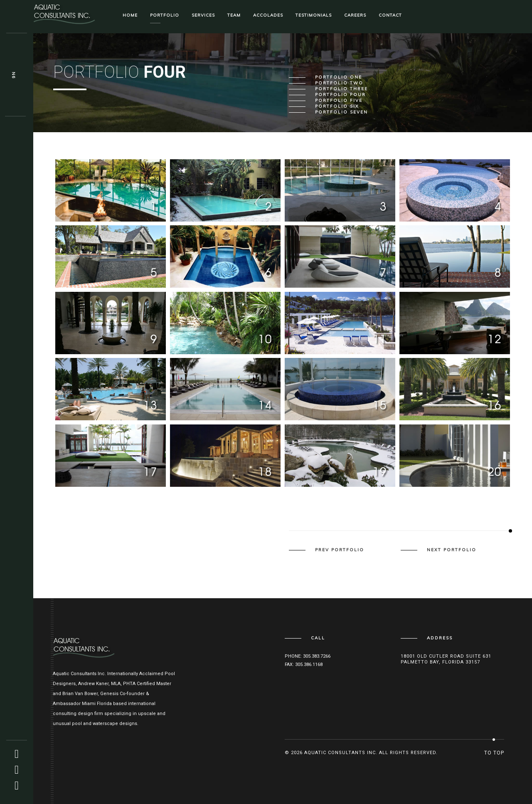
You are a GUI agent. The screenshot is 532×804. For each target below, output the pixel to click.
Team (234, 15)
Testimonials (314, 15)
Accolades (268, 15)
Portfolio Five (339, 101)
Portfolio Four (340, 95)
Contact (390, 15)
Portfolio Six (337, 106)
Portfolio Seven (341, 112)
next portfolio (452, 550)
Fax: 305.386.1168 (304, 665)
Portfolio (165, 15)
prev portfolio (340, 550)
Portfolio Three (341, 89)
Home (130, 15)
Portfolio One (339, 77)
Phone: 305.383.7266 (308, 656)
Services (203, 15)
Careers (355, 15)
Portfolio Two (339, 83)
